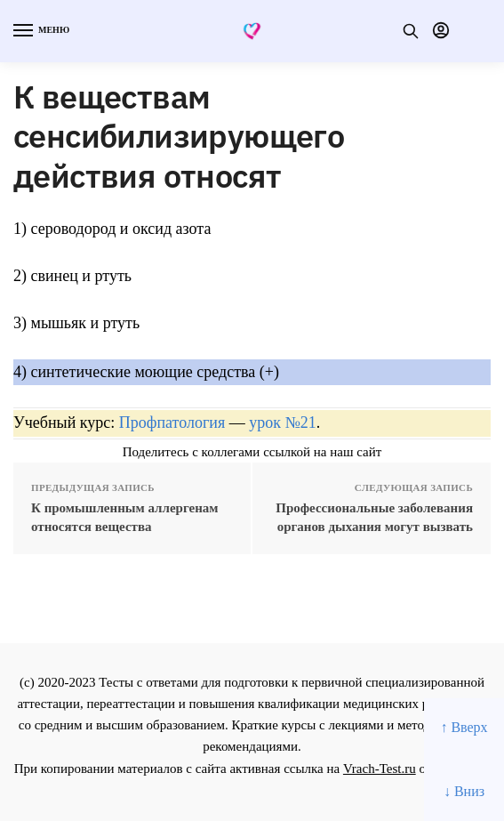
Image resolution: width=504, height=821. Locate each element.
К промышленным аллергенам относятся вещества (125, 517)
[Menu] (40, 31)
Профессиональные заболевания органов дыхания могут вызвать (374, 517)
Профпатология (172, 423)
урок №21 (282, 423)
